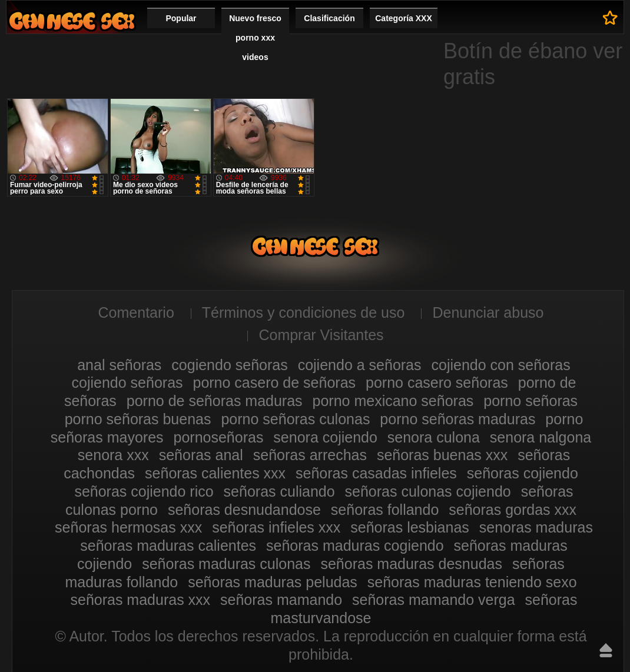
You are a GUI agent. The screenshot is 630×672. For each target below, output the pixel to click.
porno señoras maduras (457, 419)
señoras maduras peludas (273, 582)
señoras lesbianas (410, 527)
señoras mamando (281, 600)
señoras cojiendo (523, 473)
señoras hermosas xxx (128, 527)
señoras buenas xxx (442, 455)
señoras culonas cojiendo (428, 491)
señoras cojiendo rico (144, 491)
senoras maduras (536, 527)
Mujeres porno (72, 21)
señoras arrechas (310, 455)
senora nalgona (541, 437)
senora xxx (113, 455)
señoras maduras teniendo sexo (472, 582)
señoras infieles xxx (276, 527)
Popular (181, 18)
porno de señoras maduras (215, 401)
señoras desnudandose (244, 510)
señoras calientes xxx (215, 473)
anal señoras (119, 365)
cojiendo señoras (127, 382)
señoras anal (201, 455)
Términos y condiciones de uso (304, 312)
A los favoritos (610, 18)
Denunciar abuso (488, 312)
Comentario (136, 312)
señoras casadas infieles (376, 473)
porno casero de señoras (274, 382)
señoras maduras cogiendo (355, 545)
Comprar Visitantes (321, 335)
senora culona (434, 437)
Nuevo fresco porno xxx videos (255, 38)
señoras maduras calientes (168, 545)
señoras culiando (279, 491)
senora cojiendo (325, 437)
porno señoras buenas (138, 419)
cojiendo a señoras (360, 365)
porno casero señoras (437, 382)
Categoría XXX (403, 18)
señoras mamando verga (434, 600)
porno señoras (530, 401)
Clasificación (329, 18)
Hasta (606, 650)
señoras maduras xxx (140, 600)
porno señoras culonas (295, 419)
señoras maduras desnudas (411, 564)
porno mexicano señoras (393, 401)
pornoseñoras (219, 437)
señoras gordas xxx (513, 510)
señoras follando (385, 510)
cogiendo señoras (229, 365)
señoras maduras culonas (226, 564)
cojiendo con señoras (500, 365)
